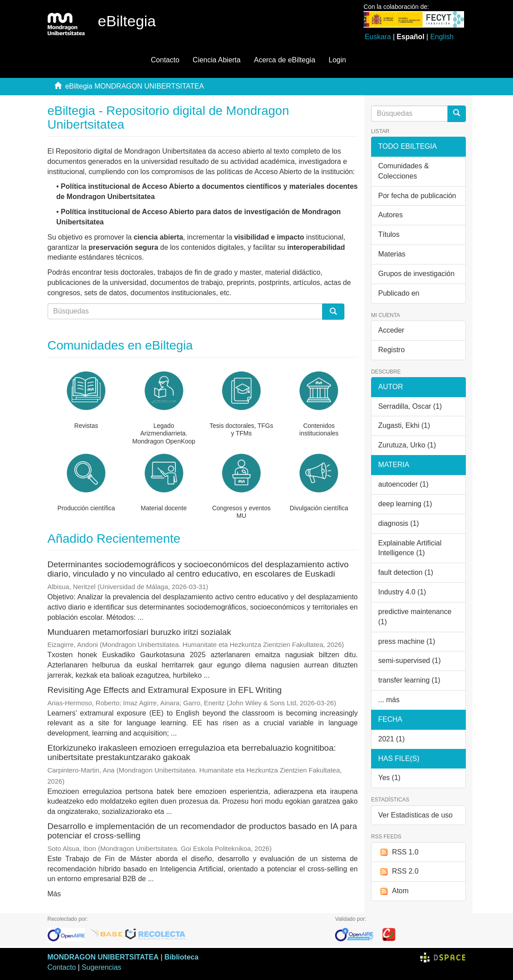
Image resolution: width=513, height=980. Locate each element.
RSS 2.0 (398, 872)
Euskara (378, 37)
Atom (393, 891)
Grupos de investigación (416, 274)
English (442, 37)
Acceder (391, 330)
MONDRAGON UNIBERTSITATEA (103, 957)
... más (389, 700)
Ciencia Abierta (217, 60)
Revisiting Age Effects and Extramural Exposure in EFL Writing (165, 690)
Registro (392, 350)
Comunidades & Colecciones (404, 171)
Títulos (389, 234)
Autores (390, 215)
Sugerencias (102, 967)
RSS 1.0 (398, 852)
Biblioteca (182, 957)
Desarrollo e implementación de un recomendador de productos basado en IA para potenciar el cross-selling (202, 831)
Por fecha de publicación (417, 196)
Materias (392, 254)
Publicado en (399, 293)
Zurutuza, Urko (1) (407, 445)
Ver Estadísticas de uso (415, 815)
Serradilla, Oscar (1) (410, 406)
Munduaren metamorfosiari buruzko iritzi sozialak (139, 632)
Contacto (165, 60)
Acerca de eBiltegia (285, 60)
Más (54, 894)
